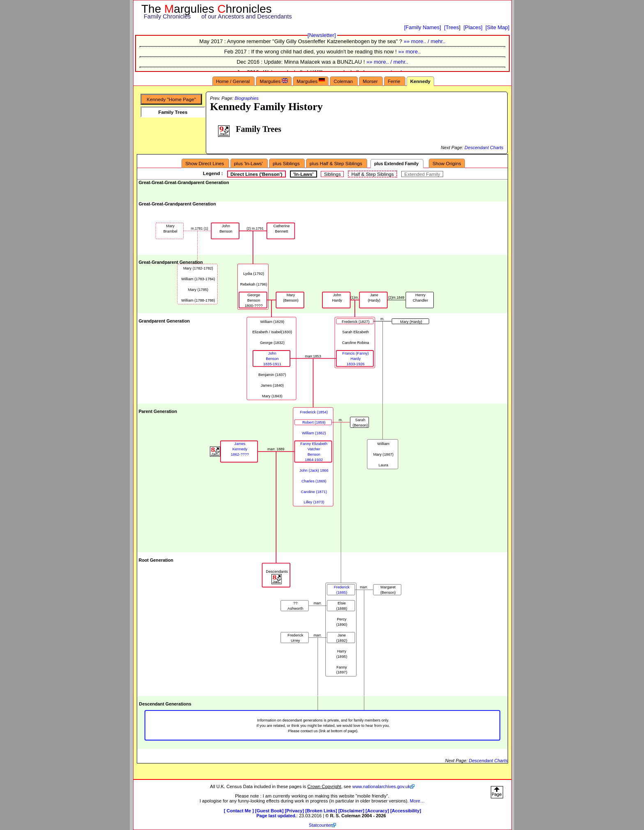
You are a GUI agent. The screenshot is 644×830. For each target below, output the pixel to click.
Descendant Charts (484, 148)
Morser (371, 81)
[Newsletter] (322, 35)
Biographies (246, 98)
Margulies (274, 81)
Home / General (234, 81)
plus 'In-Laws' (249, 163)
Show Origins (447, 163)
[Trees (451, 27)
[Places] (473, 27)
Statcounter (321, 825)
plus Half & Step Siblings (337, 163)
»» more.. (409, 52)
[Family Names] (423, 27)
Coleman (344, 81)
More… (417, 801)
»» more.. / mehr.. (425, 41)
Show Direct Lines (205, 163)
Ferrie (395, 81)
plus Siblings (287, 163)
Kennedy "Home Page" (171, 99)
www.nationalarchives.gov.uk (381, 786)
